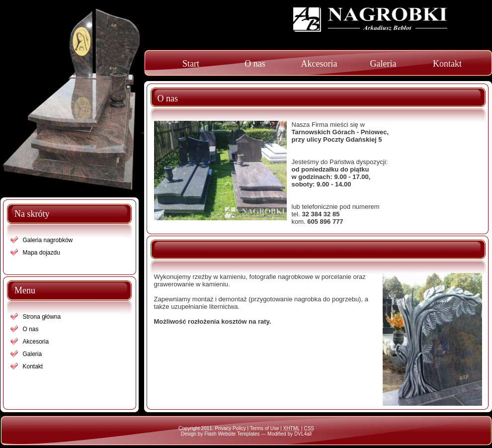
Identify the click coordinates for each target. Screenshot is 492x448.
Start (191, 64)
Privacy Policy (230, 428)
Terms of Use (265, 428)
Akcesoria (319, 64)
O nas (255, 64)
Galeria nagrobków (48, 240)
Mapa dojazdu (41, 253)
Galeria (383, 64)
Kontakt (447, 64)
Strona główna (42, 317)
